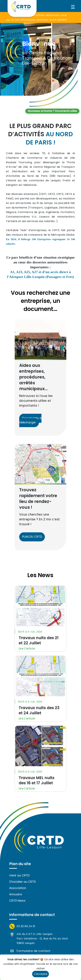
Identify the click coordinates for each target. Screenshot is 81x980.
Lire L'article (27, 648)
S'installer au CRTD (23, 882)
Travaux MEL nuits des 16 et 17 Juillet (37, 780)
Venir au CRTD (19, 875)
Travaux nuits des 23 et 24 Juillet (39, 710)
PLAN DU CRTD (32, 537)
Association (18, 888)
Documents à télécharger (30, 420)
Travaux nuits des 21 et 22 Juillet (39, 640)
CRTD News (17, 901)
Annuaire (16, 894)
